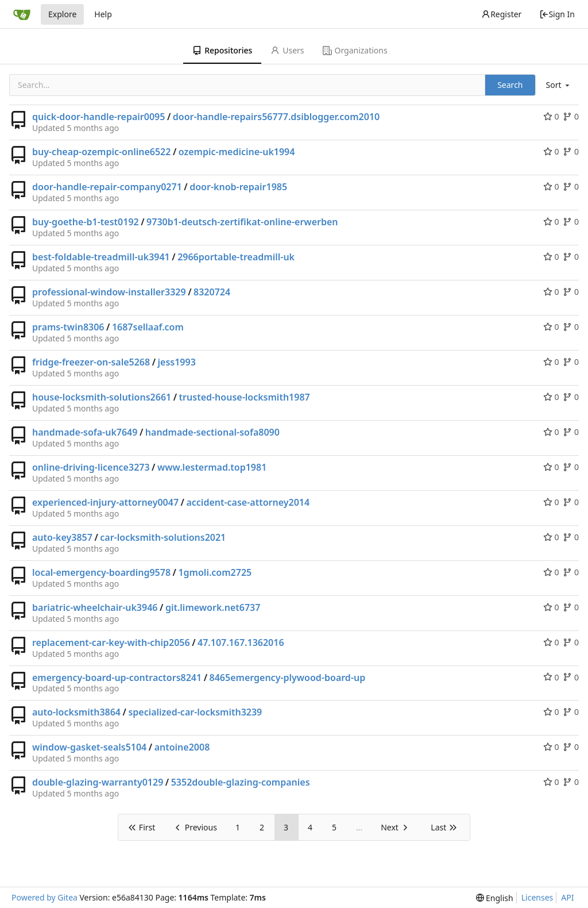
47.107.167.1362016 (241, 642)
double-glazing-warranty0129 (98, 782)
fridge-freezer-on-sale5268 (91, 362)
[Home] (22, 14)
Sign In (557, 14)
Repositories (222, 50)
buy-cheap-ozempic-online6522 (101, 152)
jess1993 (177, 362)
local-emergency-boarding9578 (101, 572)
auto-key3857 (62, 537)
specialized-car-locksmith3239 (195, 712)
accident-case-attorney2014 (248, 502)
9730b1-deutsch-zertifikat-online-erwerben (242, 222)
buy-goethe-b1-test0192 (86, 222)
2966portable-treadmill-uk (236, 257)
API (567, 897)
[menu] (559, 85)
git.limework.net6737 (213, 607)
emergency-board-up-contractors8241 (117, 678)
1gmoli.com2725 (215, 572)
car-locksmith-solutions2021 (163, 537)
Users (287, 50)
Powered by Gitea (45, 897)
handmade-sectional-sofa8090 (212, 432)
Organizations (355, 50)
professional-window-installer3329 (109, 292)
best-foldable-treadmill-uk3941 (101, 257)
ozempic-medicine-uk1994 (237, 152)
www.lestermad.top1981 (212, 467)
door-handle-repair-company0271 (107, 187)
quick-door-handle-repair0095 (98, 117)
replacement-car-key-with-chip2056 (111, 642)
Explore (62, 14)
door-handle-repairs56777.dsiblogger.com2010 (276, 117)
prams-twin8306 (68, 327)
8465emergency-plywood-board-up (288, 678)
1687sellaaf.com (148, 327)
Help (103, 14)
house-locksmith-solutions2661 (102, 397)
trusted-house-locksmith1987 (245, 397)
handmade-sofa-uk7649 (85, 432)
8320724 (212, 292)
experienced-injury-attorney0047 (105, 502)
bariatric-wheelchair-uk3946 (95, 607)
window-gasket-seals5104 (89, 747)
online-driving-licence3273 (91, 467)
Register (501, 14)
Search (510, 85)
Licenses (537, 897)
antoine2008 (182, 747)
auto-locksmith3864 (76, 712)
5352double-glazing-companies (241, 782)
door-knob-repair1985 (238, 187)
